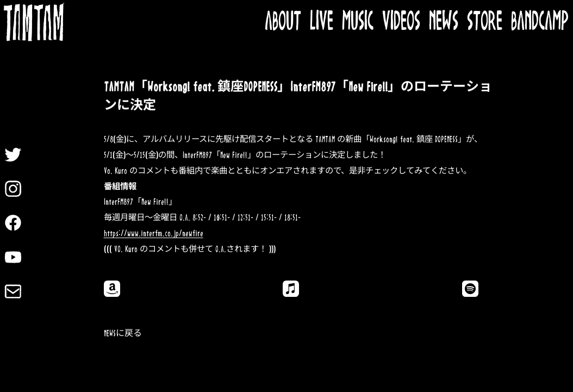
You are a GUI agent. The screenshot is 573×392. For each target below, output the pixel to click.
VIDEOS (401, 22)
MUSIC (358, 22)
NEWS (444, 22)
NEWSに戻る (123, 334)
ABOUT (283, 22)
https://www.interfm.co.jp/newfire (154, 234)
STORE (485, 22)
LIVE (322, 22)
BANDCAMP (540, 22)
